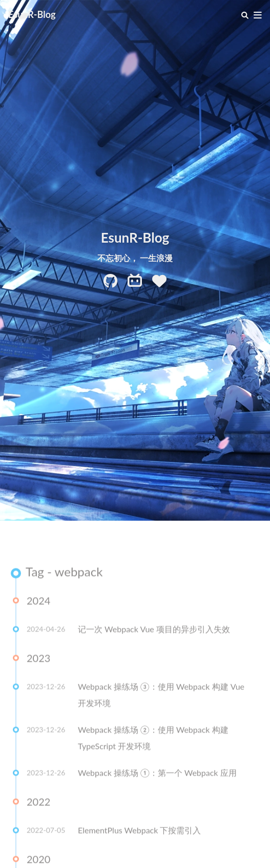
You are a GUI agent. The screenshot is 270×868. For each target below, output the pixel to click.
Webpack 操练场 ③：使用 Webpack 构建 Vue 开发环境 (161, 696)
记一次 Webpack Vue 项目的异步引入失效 (154, 630)
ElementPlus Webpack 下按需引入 (139, 831)
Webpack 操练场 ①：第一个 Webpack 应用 (157, 774)
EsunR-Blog (32, 14)
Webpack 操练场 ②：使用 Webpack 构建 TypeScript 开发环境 (153, 739)
